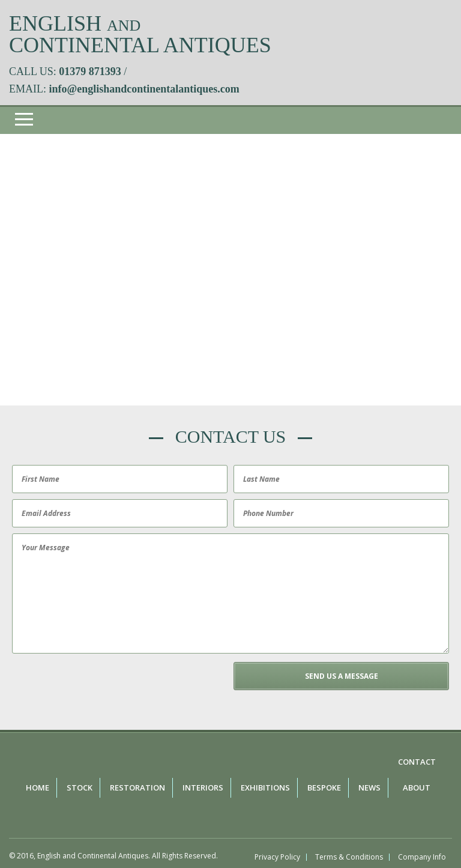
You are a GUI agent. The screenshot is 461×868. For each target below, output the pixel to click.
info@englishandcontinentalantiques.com (144, 89)
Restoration (137, 788)
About (417, 788)
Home (38, 788)
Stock (80, 788)
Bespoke (324, 788)
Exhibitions (265, 788)
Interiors (203, 788)
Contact (417, 762)
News (369, 788)
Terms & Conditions (349, 857)
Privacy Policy (277, 857)
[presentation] (100, 685)
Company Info (422, 857)
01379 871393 (90, 71)
